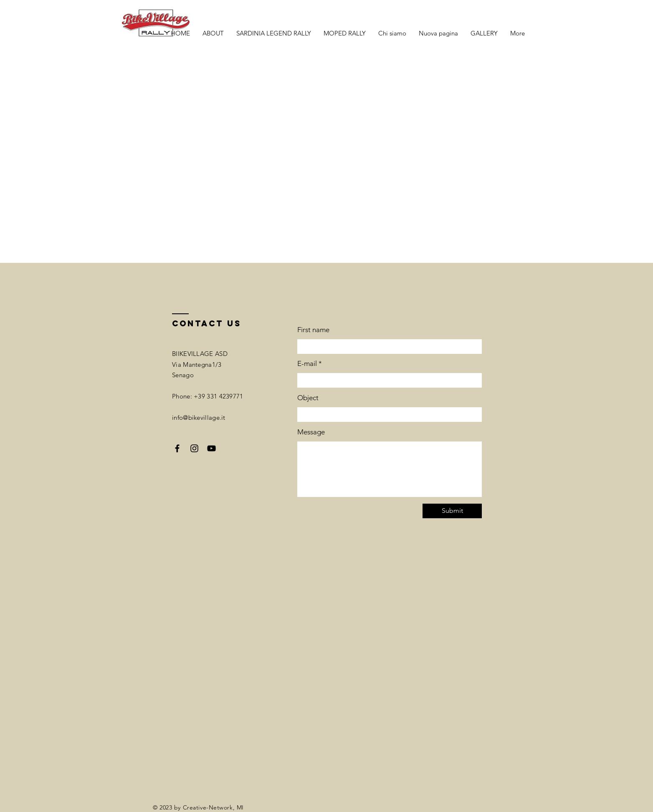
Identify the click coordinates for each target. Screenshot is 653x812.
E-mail (307, 364)
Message (311, 432)
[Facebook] (177, 448)
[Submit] (452, 511)
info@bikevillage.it (199, 417)
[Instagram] (194, 448)
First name (313, 330)
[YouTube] (211, 448)
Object (308, 398)
